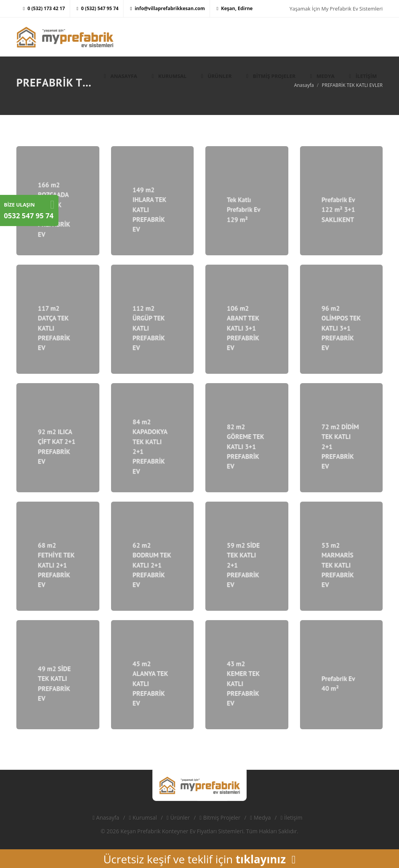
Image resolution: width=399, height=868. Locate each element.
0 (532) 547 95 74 (98, 8)
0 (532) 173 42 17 (44, 8)
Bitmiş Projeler (220, 818)
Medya (260, 818)
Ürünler (178, 818)
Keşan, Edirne (235, 8)
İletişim (291, 818)
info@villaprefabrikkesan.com (168, 8)
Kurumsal (143, 818)
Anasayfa (106, 818)
